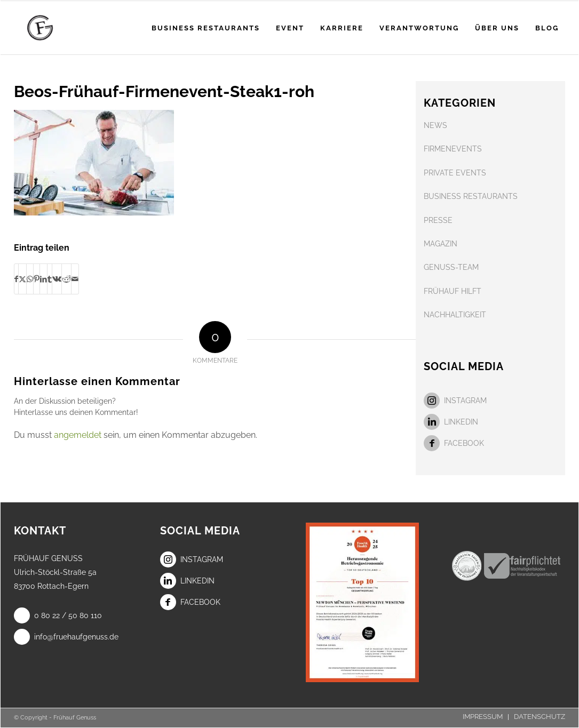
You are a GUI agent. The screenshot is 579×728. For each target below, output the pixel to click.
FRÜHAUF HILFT (453, 291)
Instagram (455, 401)
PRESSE (438, 220)
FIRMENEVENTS (453, 149)
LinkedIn (451, 422)
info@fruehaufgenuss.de (66, 637)
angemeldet (78, 435)
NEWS (435, 125)
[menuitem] (206, 28)
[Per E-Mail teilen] (75, 279)
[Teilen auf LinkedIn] (43, 279)
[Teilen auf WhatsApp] (30, 279)
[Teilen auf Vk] (57, 279)
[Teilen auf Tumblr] (50, 279)
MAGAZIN (441, 244)
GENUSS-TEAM (451, 267)
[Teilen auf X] (22, 279)
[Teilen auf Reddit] (66, 279)
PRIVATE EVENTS (455, 173)
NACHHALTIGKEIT (455, 315)
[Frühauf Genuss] (57, 28)
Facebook (454, 443)
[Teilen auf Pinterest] (37, 279)
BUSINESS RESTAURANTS (471, 196)
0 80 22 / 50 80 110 (58, 615)
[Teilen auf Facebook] (16, 279)
